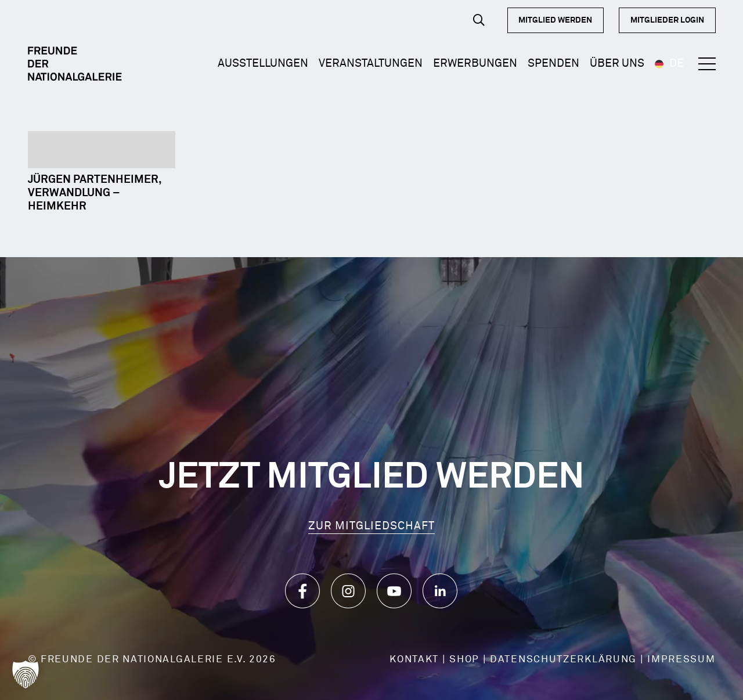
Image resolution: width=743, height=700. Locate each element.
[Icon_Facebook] (302, 591)
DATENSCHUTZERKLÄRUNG (563, 660)
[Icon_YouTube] (394, 591)
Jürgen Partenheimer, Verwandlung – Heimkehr (95, 193)
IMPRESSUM (681, 660)
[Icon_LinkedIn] (440, 591)
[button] (479, 20)
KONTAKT (414, 660)
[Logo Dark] (75, 64)
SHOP (464, 660)
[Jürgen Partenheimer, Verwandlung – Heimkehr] (102, 150)
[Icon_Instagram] (348, 591)
